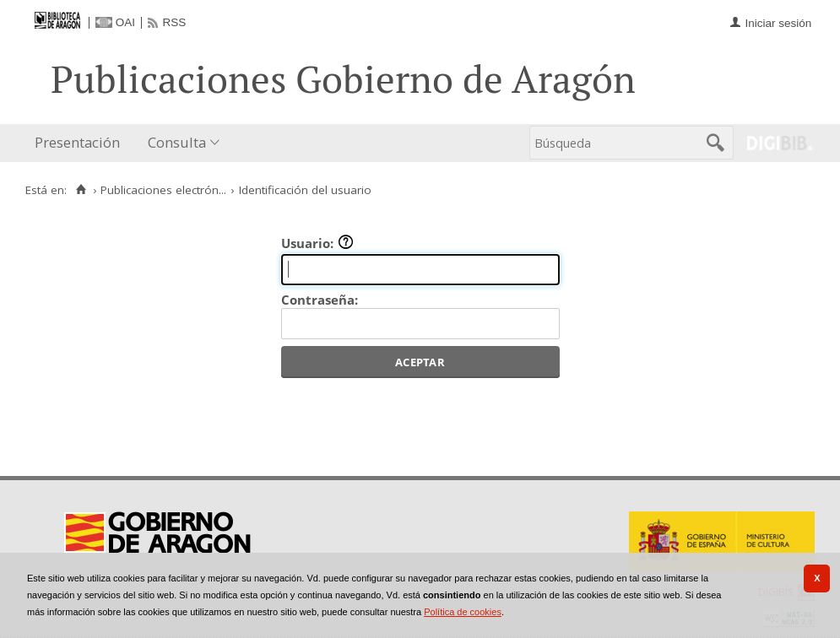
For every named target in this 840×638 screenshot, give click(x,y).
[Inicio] (81, 190)
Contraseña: (320, 300)
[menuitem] (81, 143)
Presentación (77, 142)
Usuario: (317, 243)
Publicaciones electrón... (163, 190)
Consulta (177, 142)
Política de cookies (463, 612)
